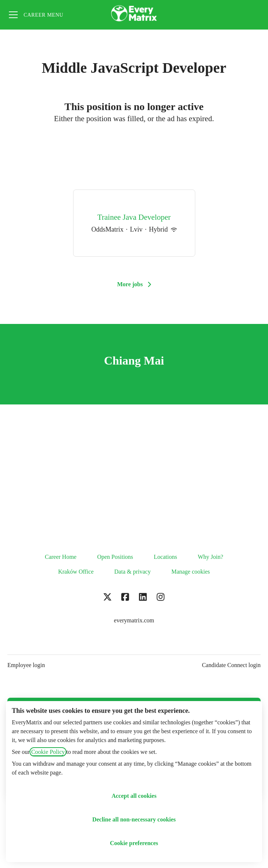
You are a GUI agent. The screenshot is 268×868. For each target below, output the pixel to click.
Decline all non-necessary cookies (134, 819)
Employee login (26, 665)
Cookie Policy (48, 752)
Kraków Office (76, 572)
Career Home (61, 557)
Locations (166, 557)
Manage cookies (190, 572)
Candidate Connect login (231, 665)
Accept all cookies (134, 796)
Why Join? (211, 557)
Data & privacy (133, 572)
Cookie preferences (134, 843)
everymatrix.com (134, 620)
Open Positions (115, 557)
